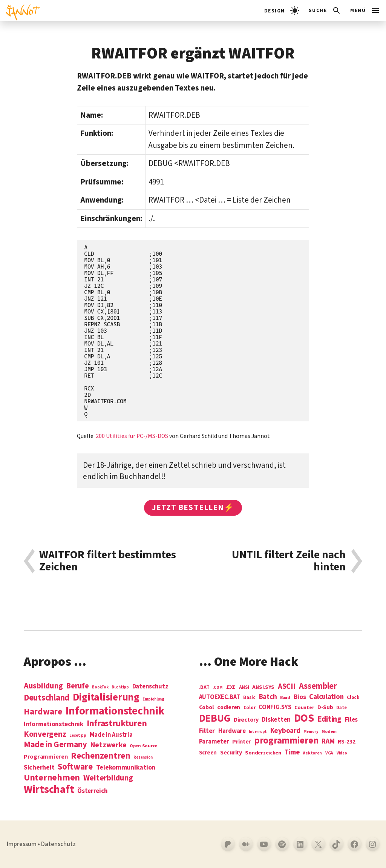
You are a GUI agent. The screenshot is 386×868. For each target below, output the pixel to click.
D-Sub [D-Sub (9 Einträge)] (325, 708)
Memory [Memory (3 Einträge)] (311, 732)
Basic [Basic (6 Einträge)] (249, 698)
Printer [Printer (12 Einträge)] (241, 742)
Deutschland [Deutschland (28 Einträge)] (47, 698)
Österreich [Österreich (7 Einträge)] (92, 791)
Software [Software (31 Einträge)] (75, 767)
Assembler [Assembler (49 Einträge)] (318, 686)
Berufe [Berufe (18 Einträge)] (77, 686)
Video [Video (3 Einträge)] (342, 753)
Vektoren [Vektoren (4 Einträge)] (312, 754)
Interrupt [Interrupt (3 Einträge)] (258, 732)
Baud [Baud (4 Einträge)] (285, 698)
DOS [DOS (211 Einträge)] (304, 718)
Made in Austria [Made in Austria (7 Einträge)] (111, 735)
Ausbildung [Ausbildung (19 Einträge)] (43, 686)
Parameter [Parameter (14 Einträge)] (214, 742)
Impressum (22, 844)
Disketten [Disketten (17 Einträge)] (276, 720)
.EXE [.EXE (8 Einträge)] (231, 687)
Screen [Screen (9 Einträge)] (208, 753)
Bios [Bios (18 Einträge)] (300, 697)
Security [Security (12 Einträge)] (231, 753)
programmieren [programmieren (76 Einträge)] (286, 741)
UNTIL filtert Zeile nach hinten (289, 561)
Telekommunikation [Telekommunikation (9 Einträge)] (126, 768)
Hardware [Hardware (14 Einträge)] (232, 731)
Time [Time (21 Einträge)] (292, 752)
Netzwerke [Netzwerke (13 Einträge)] (109, 745)
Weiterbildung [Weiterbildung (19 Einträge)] (108, 778)
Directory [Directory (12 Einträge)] (246, 720)
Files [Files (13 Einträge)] (352, 720)
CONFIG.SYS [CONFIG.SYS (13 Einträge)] (275, 707)
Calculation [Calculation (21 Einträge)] (326, 697)
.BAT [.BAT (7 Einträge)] (204, 687)
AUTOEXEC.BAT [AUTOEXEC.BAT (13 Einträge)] (220, 697)
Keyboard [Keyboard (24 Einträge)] (285, 731)
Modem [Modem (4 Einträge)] (329, 732)
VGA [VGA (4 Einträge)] (329, 754)
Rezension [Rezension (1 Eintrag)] (143, 757)
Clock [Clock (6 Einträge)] (353, 698)
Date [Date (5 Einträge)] (341, 708)
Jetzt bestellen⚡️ (193, 507)
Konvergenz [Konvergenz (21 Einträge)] (45, 735)
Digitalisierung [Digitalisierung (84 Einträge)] (106, 698)
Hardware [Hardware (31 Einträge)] (43, 712)
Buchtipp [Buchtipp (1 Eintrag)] (120, 687)
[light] (282, 11)
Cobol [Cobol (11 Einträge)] (207, 708)
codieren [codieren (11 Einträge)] (229, 708)
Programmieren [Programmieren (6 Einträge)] (46, 757)
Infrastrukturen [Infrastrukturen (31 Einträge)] (117, 723)
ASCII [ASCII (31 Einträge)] (287, 687)
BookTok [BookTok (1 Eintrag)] (100, 687)
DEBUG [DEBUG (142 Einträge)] (215, 719)
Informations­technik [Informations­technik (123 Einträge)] (115, 711)
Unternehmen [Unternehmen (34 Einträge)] (52, 778)
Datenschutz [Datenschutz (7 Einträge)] (150, 687)
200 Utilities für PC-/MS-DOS (132, 436)
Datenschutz (58, 844)
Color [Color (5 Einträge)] (250, 708)
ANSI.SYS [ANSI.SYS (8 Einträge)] (263, 687)
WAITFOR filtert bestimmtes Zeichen (108, 561)
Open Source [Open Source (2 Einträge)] (143, 746)
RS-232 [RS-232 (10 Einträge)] (346, 742)
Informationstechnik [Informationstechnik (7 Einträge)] (54, 724)
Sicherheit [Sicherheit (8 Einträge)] (39, 768)
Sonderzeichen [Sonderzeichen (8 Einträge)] (263, 753)
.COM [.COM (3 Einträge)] (217, 687)
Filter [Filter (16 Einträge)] (207, 731)
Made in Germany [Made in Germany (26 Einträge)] (55, 745)
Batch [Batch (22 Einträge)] (268, 697)
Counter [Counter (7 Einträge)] (304, 708)
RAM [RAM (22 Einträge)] (328, 742)
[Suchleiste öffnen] (325, 11)
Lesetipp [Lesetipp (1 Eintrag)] (78, 735)
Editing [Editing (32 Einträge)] (329, 719)
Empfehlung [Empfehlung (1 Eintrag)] (153, 699)
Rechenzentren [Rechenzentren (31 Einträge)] (101, 756)
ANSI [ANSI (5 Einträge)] (244, 688)
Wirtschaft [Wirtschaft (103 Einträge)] (49, 790)
